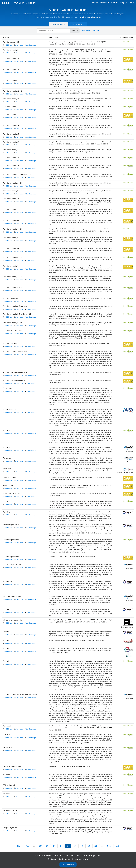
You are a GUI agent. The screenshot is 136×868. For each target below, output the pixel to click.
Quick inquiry (8, 45)
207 (68, 846)
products (46, 17)
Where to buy (18, 45)
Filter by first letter (78, 24)
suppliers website (73, 17)
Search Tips (86, 30)
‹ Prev (27, 846)
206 (61, 846)
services (54, 17)
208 (75, 846)
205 (54, 846)
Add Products (105, 3)
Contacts (114, 3)
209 (82, 846)
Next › (109, 846)
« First (18, 846)
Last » (118, 846)
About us (95, 3)
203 (40, 846)
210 (89, 846)
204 (47, 846)
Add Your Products (68, 865)
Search (132, 3)
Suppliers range (30, 45)
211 (96, 846)
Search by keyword (59, 24)
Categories (123, 3)
